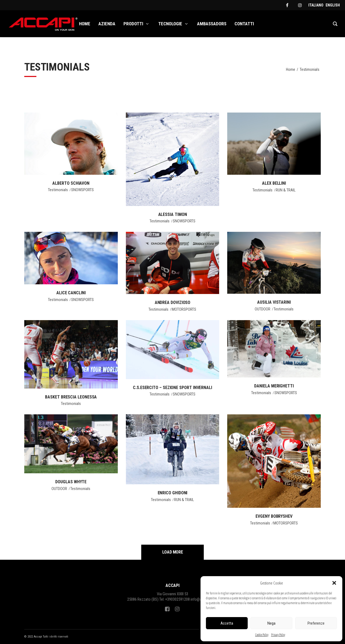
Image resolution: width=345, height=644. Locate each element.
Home (291, 69)
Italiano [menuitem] (316, 5)
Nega (271, 623)
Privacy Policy (278, 635)
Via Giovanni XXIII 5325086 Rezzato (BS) (158, 597)
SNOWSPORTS (82, 190)
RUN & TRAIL (286, 190)
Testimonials (58, 190)
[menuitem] (316, 5)
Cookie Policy (262, 635)
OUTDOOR (263, 309)
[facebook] (287, 5)
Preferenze (316, 623)
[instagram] (300, 5)
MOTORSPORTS (184, 309)
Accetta (227, 623)
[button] (334, 583)
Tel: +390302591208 (175, 599)
